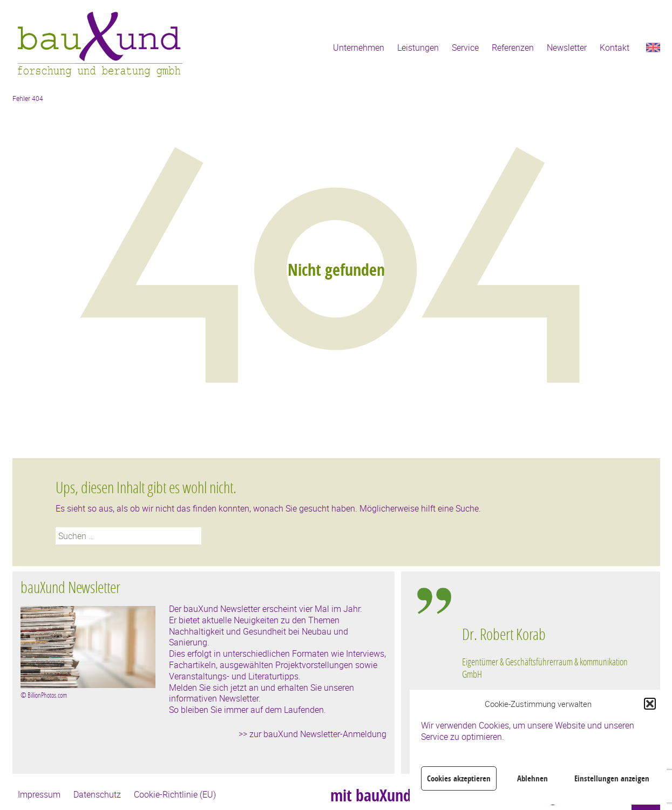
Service (465, 47)
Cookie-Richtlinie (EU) (175, 794)
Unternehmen (359, 47)
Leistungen (418, 47)
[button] (650, 704)
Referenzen (513, 47)
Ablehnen (532, 778)
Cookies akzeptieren (459, 778)
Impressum (39, 794)
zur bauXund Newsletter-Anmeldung (318, 734)
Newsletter (567, 47)
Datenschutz (97, 794)
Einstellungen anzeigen (612, 778)
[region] (548, 681)
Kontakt (615, 47)
